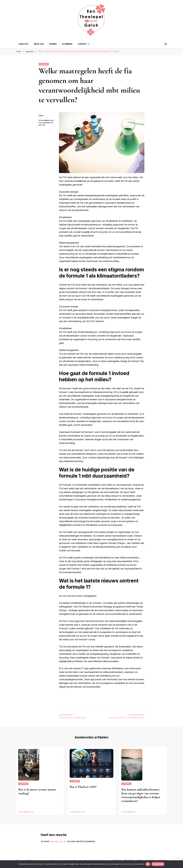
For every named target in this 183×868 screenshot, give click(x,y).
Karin (41, 116)
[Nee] (180, 864)
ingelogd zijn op (58, 841)
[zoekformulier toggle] (166, 44)
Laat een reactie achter (47, 124)
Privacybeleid (158, 864)
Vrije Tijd (39, 44)
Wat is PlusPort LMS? (83, 787)
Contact (82, 44)
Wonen (53, 44)
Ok (148, 864)
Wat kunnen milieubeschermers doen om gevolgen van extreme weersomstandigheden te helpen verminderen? (141, 795)
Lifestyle (24, 44)
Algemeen (67, 44)
